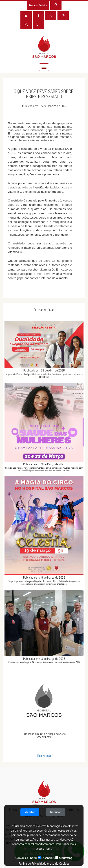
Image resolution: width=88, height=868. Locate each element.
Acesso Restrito (38, 5)
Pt (26, 24)
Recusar (55, 812)
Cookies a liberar (26, 858)
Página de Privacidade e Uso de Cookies (44, 864)
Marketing (64, 858)
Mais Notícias (44, 756)
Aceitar (30, 812)
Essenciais (46, 858)
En (38, 24)
